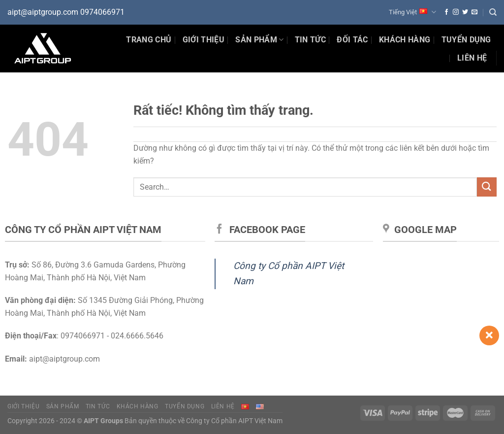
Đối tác (352, 40)
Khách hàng (405, 40)
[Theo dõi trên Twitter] (465, 12)
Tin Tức (310, 40)
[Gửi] (487, 187)
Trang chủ (149, 40)
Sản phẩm (259, 40)
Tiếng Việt (412, 12)
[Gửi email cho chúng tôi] (474, 12)
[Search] (493, 12)
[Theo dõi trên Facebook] (446, 12)
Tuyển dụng (466, 40)
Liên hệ (472, 58)
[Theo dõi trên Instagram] (456, 12)
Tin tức (98, 406)
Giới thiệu (204, 40)
